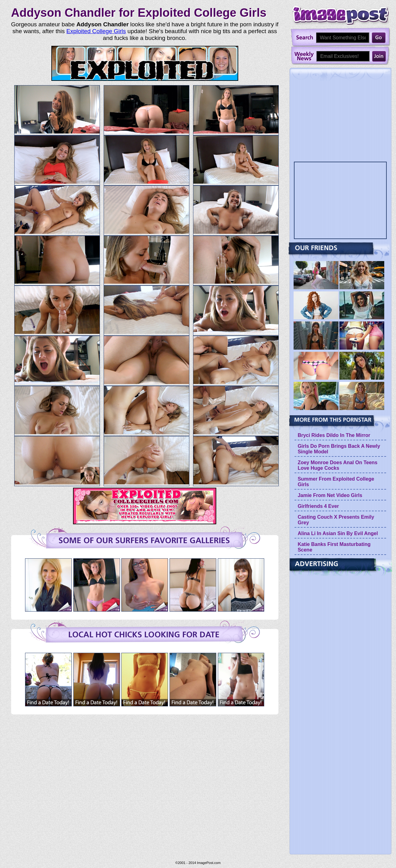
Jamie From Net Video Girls (330, 495)
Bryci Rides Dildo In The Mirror (334, 435)
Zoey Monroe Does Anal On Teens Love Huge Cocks (338, 465)
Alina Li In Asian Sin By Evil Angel (338, 533)
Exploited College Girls (96, 31)
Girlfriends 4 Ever (318, 506)
